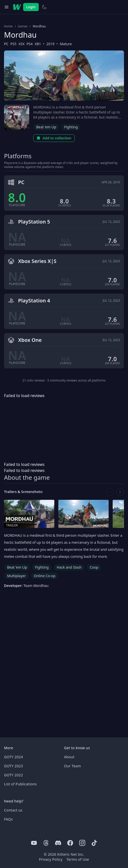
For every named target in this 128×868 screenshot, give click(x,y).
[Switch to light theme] (44, 7)
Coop (94, 567)
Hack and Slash (69, 567)
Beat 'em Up (46, 127)
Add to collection (54, 138)
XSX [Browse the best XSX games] (22, 44)
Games (23, 26)
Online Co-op (45, 576)
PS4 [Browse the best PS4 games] (30, 44)
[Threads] (46, 843)
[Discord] (58, 843)
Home (8, 26)
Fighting (71, 127)
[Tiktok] (94, 843)
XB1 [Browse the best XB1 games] (38, 44)
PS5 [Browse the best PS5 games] (13, 44)
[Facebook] (70, 843)
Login (31, 7)
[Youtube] (34, 843)
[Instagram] (82, 843)
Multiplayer (16, 576)
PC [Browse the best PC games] (6, 44)
